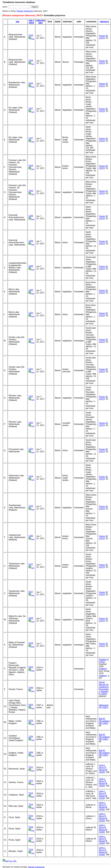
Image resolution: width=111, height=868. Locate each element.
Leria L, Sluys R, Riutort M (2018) (103, 769)
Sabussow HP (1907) (104, 706)
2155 (31, 737)
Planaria (20, 11)
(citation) (103, 669)
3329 (31, 643)
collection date (40, 22)
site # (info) (31, 22)
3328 (31, 618)
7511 (31, 767)
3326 (31, 266)
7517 (31, 838)
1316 (31, 35)
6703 (31, 721)
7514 (31, 804)
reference (104, 22)
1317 (31, 108)
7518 (31, 850)
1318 (31, 166)
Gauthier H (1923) (104, 661)
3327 (31, 564)
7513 (31, 793)
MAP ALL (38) (10, 861)
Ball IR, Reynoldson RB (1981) (104, 721)
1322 (31, 396)
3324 (31, 83)
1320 (31, 290)
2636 (31, 752)
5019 (31, 705)
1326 (31, 216)
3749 (31, 688)
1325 (31, 506)
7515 (31, 816)
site (18, 22)
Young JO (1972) (103, 37)
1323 (31, 449)
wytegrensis (28, 11)
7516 (31, 827)
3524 (31, 667)
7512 (31, 781)
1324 (31, 476)
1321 (31, 339)
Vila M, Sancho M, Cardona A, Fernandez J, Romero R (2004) (104, 688)
